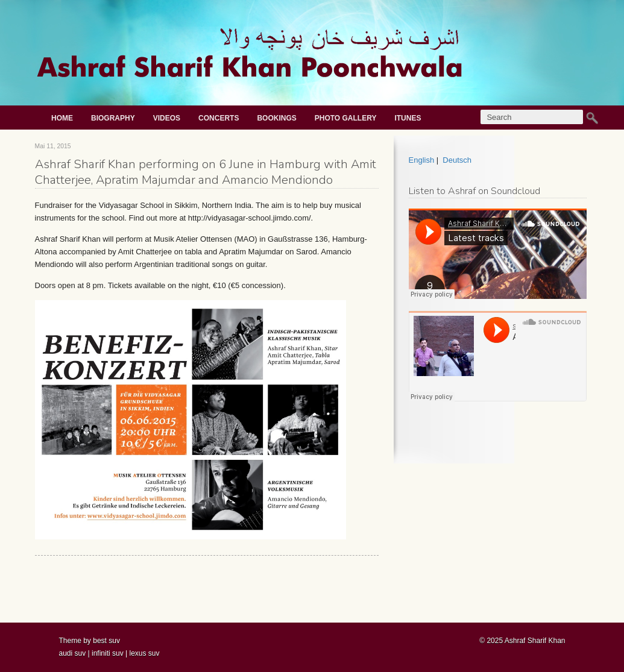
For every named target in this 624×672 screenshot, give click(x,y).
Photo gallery (346, 118)
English (422, 160)
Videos (167, 118)
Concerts (219, 118)
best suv (106, 641)
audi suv (73, 653)
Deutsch (457, 160)
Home (62, 118)
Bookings (276, 118)
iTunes (408, 118)
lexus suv (144, 653)
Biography (113, 118)
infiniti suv (108, 653)
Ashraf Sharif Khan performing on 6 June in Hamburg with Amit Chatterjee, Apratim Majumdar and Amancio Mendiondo (206, 172)
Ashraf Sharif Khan (535, 641)
